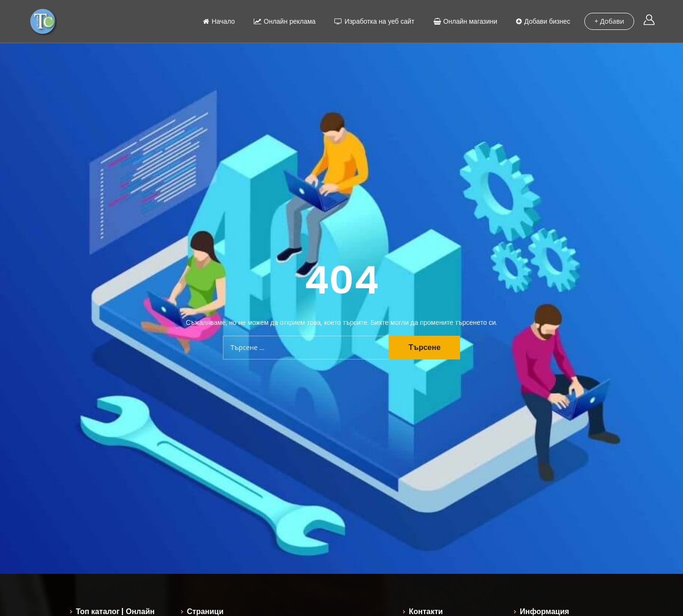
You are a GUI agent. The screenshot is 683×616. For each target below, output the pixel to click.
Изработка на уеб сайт (374, 21)
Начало (219, 21)
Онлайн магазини (466, 21)
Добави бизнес (543, 21)
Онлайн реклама (285, 21)
